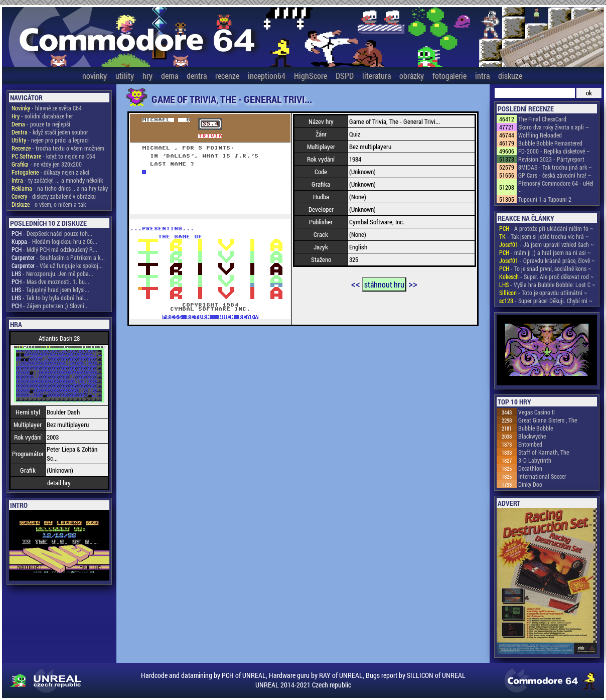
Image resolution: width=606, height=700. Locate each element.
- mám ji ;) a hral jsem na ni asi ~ (545, 252)
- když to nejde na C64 (53, 156)
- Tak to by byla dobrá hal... (50, 298)
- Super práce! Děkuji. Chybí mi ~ (546, 301)
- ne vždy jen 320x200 (47, 164)
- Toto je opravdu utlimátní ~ (543, 293)
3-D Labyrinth (535, 460)
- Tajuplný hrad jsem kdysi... (50, 290)
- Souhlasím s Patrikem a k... (58, 257)
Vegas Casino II (537, 412)
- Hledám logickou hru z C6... (54, 241)
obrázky (412, 76)
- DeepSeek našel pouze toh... (52, 233)
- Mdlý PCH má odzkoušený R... (54, 249)
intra (482, 76)
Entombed (530, 444)
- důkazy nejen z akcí (50, 172)
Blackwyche (532, 436)
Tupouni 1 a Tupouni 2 (545, 199)
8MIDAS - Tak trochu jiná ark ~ (555, 167)
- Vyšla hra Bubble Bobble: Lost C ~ (547, 285)
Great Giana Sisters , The (548, 420)
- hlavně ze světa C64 (47, 108)
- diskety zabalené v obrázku (54, 196)
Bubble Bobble (536, 428)
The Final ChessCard (542, 119)
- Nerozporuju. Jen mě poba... (52, 273)
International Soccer (542, 476)
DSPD (345, 76)
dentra (197, 76)
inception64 (267, 76)
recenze (227, 76)
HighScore (311, 76)
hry (147, 76)
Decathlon (530, 468)
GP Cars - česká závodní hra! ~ (555, 175)
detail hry (59, 483)
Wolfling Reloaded (540, 135)
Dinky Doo (530, 484)
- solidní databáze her (42, 116)
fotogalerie (449, 76)
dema (170, 76)
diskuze (510, 76)
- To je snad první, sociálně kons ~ (545, 268)
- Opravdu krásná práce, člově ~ (547, 260)
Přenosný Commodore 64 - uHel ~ (556, 187)
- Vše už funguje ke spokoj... (57, 265)
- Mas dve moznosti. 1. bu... (50, 282)
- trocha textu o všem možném (58, 148)
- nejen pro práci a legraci (50, 140)
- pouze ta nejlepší (41, 124)
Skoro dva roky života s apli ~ (554, 127)
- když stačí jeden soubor (50, 132)
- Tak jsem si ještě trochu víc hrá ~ (544, 236)
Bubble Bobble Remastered (550, 143)
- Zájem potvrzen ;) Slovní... (50, 306)
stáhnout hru (384, 284)
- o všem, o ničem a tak (49, 204)
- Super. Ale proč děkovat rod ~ (547, 276)
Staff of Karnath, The (544, 452)
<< (356, 284)
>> (413, 284)
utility (125, 76)
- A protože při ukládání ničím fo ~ (546, 228)
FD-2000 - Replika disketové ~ (554, 151)
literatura (376, 76)
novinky (95, 76)
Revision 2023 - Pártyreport (551, 159)
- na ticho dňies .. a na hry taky (60, 188)
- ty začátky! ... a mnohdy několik (57, 180)
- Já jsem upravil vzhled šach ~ (547, 244)
